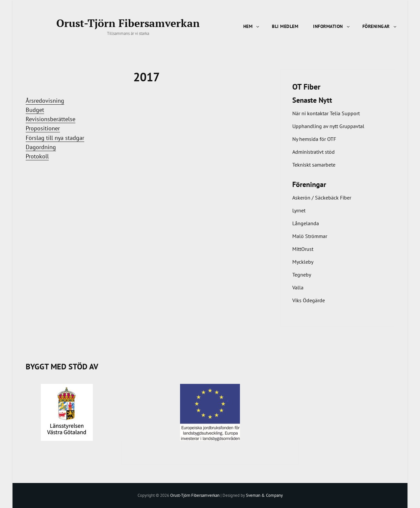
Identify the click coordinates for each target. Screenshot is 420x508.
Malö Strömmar (310, 236)
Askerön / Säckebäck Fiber (322, 198)
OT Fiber (306, 87)
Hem (252, 26)
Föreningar (380, 26)
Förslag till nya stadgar (55, 138)
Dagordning (41, 147)
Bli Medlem (285, 26)
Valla (298, 287)
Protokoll (37, 156)
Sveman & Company (264, 495)
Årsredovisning (45, 101)
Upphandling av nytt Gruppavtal (328, 126)
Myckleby (303, 262)
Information (332, 26)
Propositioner (43, 128)
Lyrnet (299, 210)
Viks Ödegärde (309, 300)
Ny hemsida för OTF (314, 139)
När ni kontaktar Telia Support (326, 113)
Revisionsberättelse (51, 119)
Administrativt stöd (314, 152)
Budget (35, 110)
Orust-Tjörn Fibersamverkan (128, 23)
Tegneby (302, 275)
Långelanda (306, 223)
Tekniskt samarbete (314, 165)
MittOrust (303, 249)
